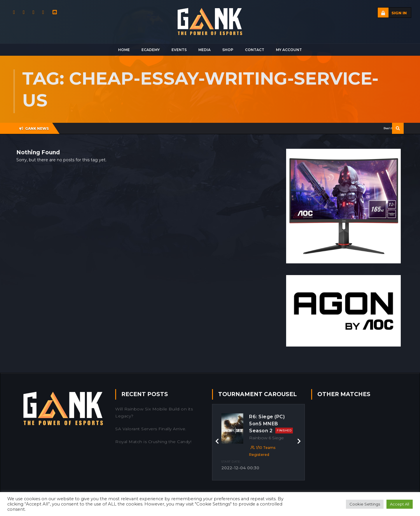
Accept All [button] (400, 504)
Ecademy (151, 50)
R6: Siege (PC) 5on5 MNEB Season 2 (271, 424)
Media (204, 50)
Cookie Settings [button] (365, 504)
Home (124, 50)
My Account (289, 50)
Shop (228, 50)
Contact (255, 50)
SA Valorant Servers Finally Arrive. (151, 429)
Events (179, 50)
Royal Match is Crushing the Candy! (153, 442)
